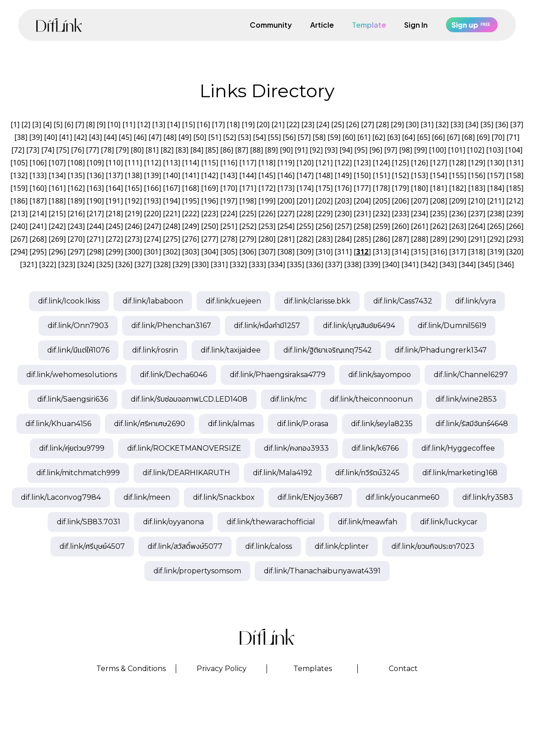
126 (419, 163)
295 (38, 252)
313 (381, 252)
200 (286, 201)
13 (159, 124)
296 (57, 252)
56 (289, 137)
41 (65, 137)
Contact (403, 669)
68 (468, 137)
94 (346, 150)
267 (19, 239)
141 (190, 175)
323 (67, 264)
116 (229, 163)
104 (514, 150)
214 (38, 214)
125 (400, 163)
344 (467, 264)
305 (229, 252)
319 (496, 252)
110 (114, 163)
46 (140, 137)
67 (453, 137)
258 (362, 226)
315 (419, 252)
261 (419, 226)
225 (248, 214)
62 (379, 137)
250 (210, 226)
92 (316, 150)
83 (182, 150)
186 (19, 201)
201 (305, 201)
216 (76, 214)
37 (517, 124)
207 (419, 201)
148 (324, 175)
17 (218, 124)
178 (381, 188)
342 (429, 264)
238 (496, 214)
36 (502, 124)
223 (210, 214)
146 (286, 175)
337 (334, 264)
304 (210, 252)
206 (400, 201)
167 (171, 188)
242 (57, 226)
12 (144, 124)
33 (457, 124)
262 (438, 226)
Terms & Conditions (131, 669)
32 (442, 124)
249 (190, 226)
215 (57, 214)
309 (305, 252)
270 (76, 239)
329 (181, 264)
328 (162, 264)
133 (38, 175)
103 (495, 150)
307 (267, 252)
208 (438, 201)
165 (133, 188)
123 (362, 163)
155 (457, 175)
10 (114, 124)
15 (188, 124)
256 (324, 226)
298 (95, 252)
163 (95, 188)
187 (38, 201)
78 (108, 150)
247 (152, 226)
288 (419, 239)
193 (152, 201)
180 (419, 188)
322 (47, 264)
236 (457, 214)
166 (152, 188)
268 (38, 239)
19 (248, 124)
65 (424, 137)
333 (257, 264)
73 (33, 150)
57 (304, 137)
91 (301, 150)
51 (215, 137)
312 (362, 252)
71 (513, 137)
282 (305, 239)
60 (349, 137)
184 (496, 188)
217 (95, 214)
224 (229, 214)
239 (515, 214)
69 (483, 137)
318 (477, 252)
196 (210, 201)
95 (361, 150)
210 (477, 201)
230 (343, 214)
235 (438, 214)
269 (57, 239)
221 (171, 214)
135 (76, 175)
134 (57, 175)
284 (343, 239)
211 (496, 201)
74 (48, 150)
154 (438, 175)
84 (197, 150)
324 (86, 264)
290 (457, 239)
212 (515, 201)
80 (137, 150)
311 (343, 252)
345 (486, 264)
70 (498, 137)
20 (263, 124)
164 (114, 188)
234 (419, 214)
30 (412, 124)
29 (397, 124)
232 (381, 214)
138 (133, 175)
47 (155, 137)
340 (391, 264)
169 (210, 188)
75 (63, 150)
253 (267, 226)
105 (19, 163)
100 (438, 150)
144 (248, 175)
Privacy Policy (222, 669)
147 (305, 175)
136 (95, 175)
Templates (313, 669)
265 (496, 226)
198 (248, 201)
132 (19, 175)
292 (496, 239)
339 (372, 264)
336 (314, 264)
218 (114, 214)
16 (203, 124)
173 (286, 188)
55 (274, 137)
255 (305, 226)
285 (362, 239)
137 (114, 175)
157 (496, 175)
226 (267, 214)
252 (248, 226)
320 (515, 252)
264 (477, 226)
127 (438, 163)
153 (419, 175)
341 (410, 264)
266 (515, 226)
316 (438, 252)
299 (114, 252)
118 (267, 163)
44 (110, 137)
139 (152, 175)
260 (400, 226)
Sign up (472, 25)
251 (229, 226)
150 (362, 175)
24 (323, 124)
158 (515, 175)
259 (381, 226)
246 (133, 226)
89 (272, 150)
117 (248, 163)
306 (248, 252)
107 (57, 163)
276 (190, 239)
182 (457, 188)
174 (305, 188)
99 (420, 150)
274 (152, 239)
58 (319, 137)
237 (477, 214)
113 (171, 163)
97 (391, 150)
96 (376, 150)
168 (190, 188)
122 (343, 163)
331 (219, 264)
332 (238, 264)
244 (95, 226)
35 (487, 124)
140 (171, 175)
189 (76, 201)
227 (286, 214)
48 (170, 137)
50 (200, 137)
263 (457, 226)
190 (95, 201)
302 (171, 252)
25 (338, 124)
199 (267, 201)
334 (276, 264)
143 (229, 175)
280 (267, 239)
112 (152, 163)
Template (369, 25)
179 (400, 188)
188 (57, 201)
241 (38, 226)
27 (367, 124)
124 (381, 163)
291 (477, 239)
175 (324, 188)
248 (171, 226)
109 (95, 163)
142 (210, 175)
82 (167, 150)
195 (190, 201)
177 (362, 188)
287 (400, 239)
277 (210, 239)
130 (496, 163)
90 (287, 150)
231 (362, 214)
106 (38, 163)
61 (364, 137)
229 (324, 214)
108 (76, 163)
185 (515, 188)
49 (185, 137)
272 (114, 239)
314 (400, 252)
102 (476, 150)
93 (331, 150)
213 (19, 214)
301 (152, 252)
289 (438, 239)
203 (343, 201)
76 (78, 150)
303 (190, 252)
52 (230, 137)
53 (245, 137)
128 (457, 163)
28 (382, 124)
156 (477, 175)
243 (76, 226)
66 (439, 137)
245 (114, 226)
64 (409, 137)
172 (267, 188)
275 (171, 239)
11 (129, 124)
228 (305, 214)
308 (286, 252)
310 (324, 252)
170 (229, 188)
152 (400, 175)
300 (133, 252)
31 (427, 124)
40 (51, 137)
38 (21, 137)
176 (343, 188)
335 (295, 264)
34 (472, 124)
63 (394, 137)
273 (133, 239)
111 (133, 163)
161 (57, 188)
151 (381, 175)
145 (267, 175)
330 (200, 264)
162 (76, 188)
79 (122, 150)
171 (248, 188)
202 (324, 201)
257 (343, 226)
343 (448, 264)
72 (18, 150)
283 (324, 239)
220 (152, 214)
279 (248, 239)
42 (80, 137)
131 (515, 163)
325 (105, 264)
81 (152, 150)
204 (362, 201)
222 (190, 214)
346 (505, 264)
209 (457, 201)
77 (93, 150)
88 (257, 150)
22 (293, 124)
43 (95, 137)
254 (286, 226)
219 (133, 214)
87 (242, 150)
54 (259, 137)
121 (324, 163)
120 (305, 163)
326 (124, 264)
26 (353, 124)
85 (212, 150)
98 (405, 150)
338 (353, 264)
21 (278, 124)
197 (229, 201)
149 (343, 175)
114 (190, 163)
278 (229, 239)
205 (381, 201)
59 (334, 137)
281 (286, 239)
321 (28, 264)
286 (381, 239)
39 (36, 137)
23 (308, 124)
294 (19, 252)
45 (125, 137)
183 (477, 188)
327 (143, 264)
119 (286, 163)
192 (133, 201)
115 (210, 163)
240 (19, 226)
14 (173, 124)
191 (114, 201)
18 (233, 124)
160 (38, 188)
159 (19, 188)
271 (95, 239)
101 (457, 150)
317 (457, 252)
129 (477, 163)
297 (76, 252)
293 (515, 239)
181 (438, 188)
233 (400, 214)
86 (227, 150)
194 (171, 201)
